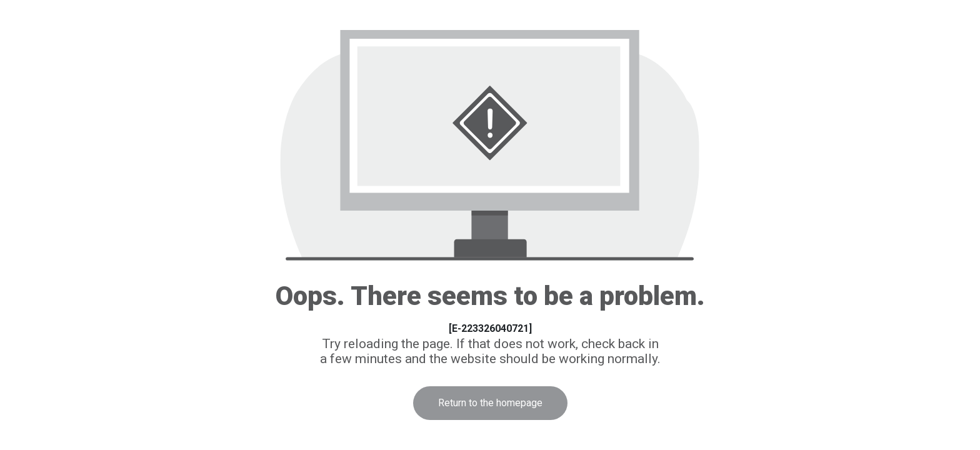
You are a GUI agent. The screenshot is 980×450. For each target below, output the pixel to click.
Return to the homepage (490, 403)
